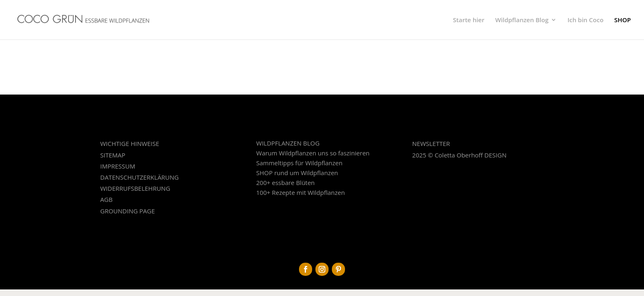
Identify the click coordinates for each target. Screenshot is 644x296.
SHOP (622, 20)
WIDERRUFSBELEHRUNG (135, 188)
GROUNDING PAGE (128, 211)
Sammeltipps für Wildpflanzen (299, 163)
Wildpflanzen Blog (522, 20)
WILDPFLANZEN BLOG (288, 143)
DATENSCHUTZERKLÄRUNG (139, 177)
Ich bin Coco (586, 20)
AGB (106, 199)
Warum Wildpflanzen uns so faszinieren (313, 153)
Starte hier (469, 20)
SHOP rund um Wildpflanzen (297, 173)
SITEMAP (113, 155)
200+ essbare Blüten (286, 183)
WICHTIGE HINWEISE (130, 143)
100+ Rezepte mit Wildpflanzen (301, 192)
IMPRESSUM (118, 166)
